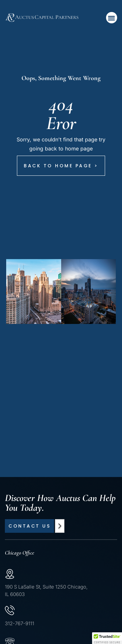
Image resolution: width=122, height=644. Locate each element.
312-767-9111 (20, 623)
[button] (112, 18)
